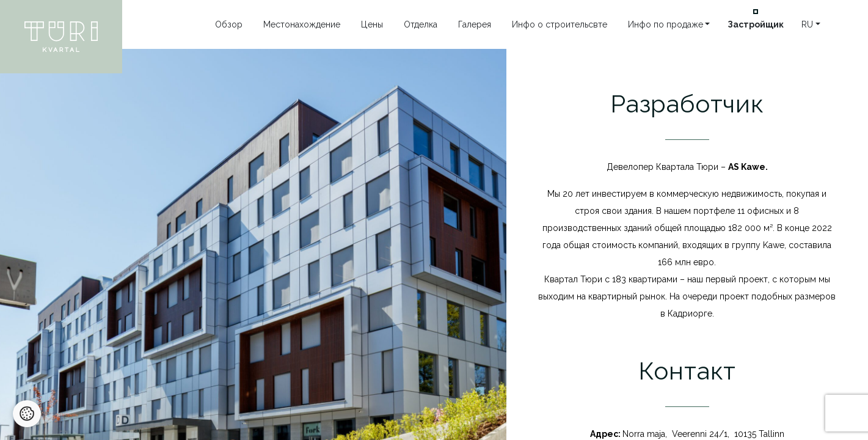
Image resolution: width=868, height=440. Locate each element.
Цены (372, 24)
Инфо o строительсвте (560, 24)
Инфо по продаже (666, 24)
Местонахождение (302, 24)
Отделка (421, 24)
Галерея (475, 24)
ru (807, 24)
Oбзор (229, 24)
